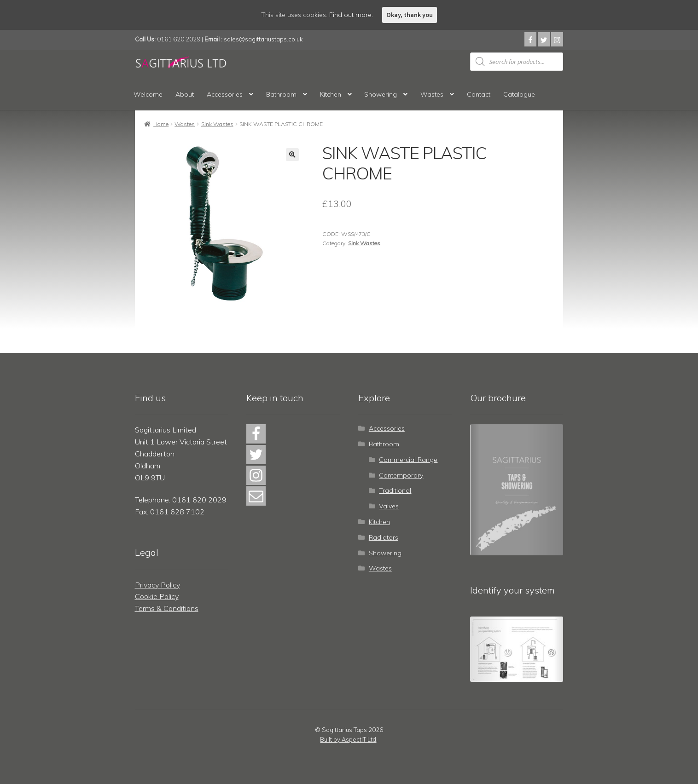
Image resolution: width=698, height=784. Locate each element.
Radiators (384, 537)
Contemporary (401, 475)
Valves (389, 506)
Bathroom (281, 94)
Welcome (148, 94)
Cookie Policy (157, 596)
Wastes (432, 94)
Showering (381, 94)
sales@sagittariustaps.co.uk (263, 39)
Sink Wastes (217, 124)
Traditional (395, 490)
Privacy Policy (157, 585)
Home (161, 124)
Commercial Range (408, 460)
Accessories (225, 94)
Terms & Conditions (167, 608)
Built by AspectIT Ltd (348, 739)
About (185, 94)
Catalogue (519, 94)
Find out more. (351, 15)
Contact (479, 94)
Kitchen (331, 94)
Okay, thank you (410, 15)
